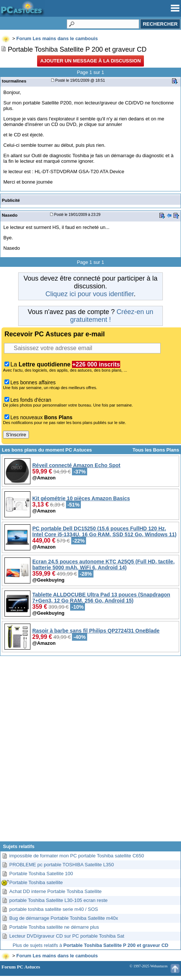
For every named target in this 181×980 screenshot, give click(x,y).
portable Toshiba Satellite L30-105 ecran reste (58, 900)
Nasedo (10, 215)
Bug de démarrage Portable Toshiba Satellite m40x (64, 918)
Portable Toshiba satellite (36, 882)
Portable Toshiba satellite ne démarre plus (54, 927)
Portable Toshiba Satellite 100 (41, 874)
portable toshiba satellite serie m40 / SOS (54, 909)
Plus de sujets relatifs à (90, 945)
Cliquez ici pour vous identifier (89, 294)
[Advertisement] (90, 751)
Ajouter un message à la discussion (90, 61)
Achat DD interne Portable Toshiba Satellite (55, 891)
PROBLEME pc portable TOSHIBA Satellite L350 (62, 865)
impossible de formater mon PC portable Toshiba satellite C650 (77, 856)
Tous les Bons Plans (156, 450)
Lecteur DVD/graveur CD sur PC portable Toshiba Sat (67, 936)
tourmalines (14, 81)
